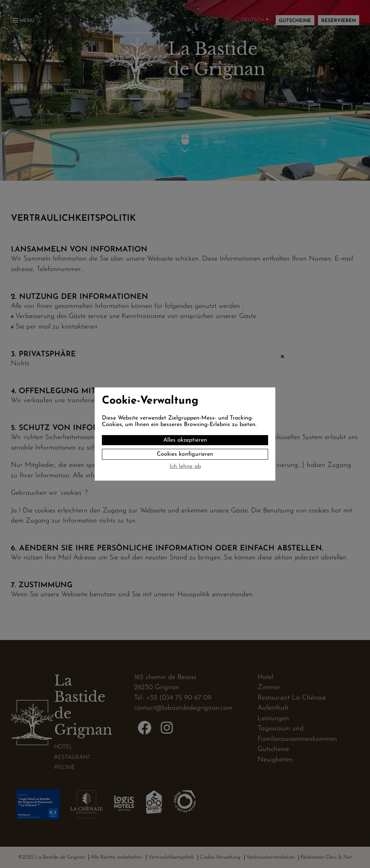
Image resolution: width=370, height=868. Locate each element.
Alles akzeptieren (185, 440)
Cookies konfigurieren (185, 454)
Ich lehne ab (185, 467)
